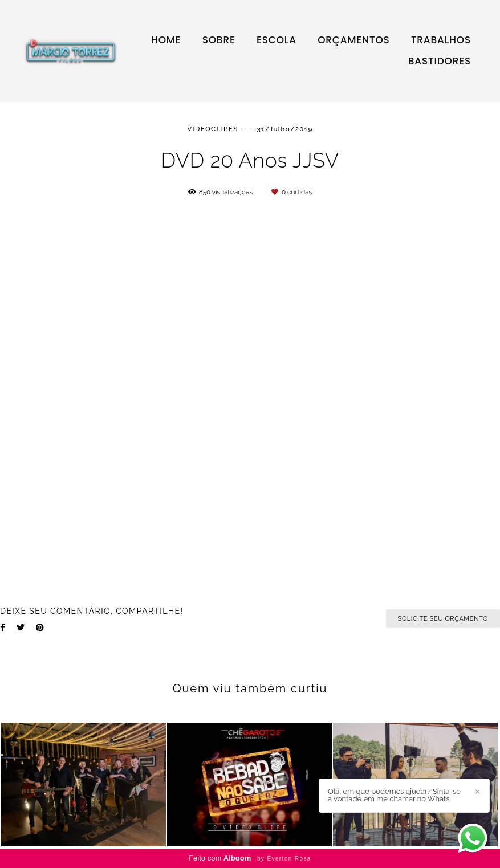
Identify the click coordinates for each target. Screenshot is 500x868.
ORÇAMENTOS (353, 40)
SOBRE (219, 40)
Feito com (250, 858)
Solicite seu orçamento (443, 618)
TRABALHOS (441, 40)
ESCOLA (277, 40)
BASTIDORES (440, 61)
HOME (166, 40)
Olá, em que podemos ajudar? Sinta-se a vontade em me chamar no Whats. (394, 795)
